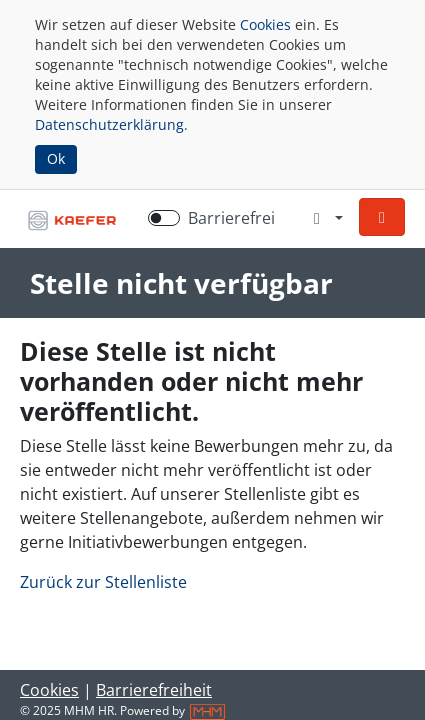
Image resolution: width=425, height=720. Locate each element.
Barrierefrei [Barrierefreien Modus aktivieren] (231, 218)
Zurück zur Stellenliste (103, 582)
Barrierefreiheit (154, 690)
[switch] (164, 218)
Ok (56, 158)
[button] (382, 217)
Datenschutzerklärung (109, 124)
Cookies (265, 24)
